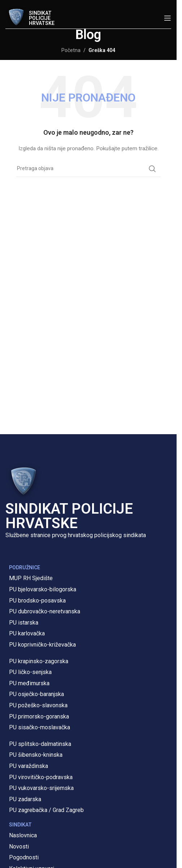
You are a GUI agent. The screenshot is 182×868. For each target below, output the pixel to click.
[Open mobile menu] (168, 18)
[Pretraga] (88, 169)
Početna (71, 50)
